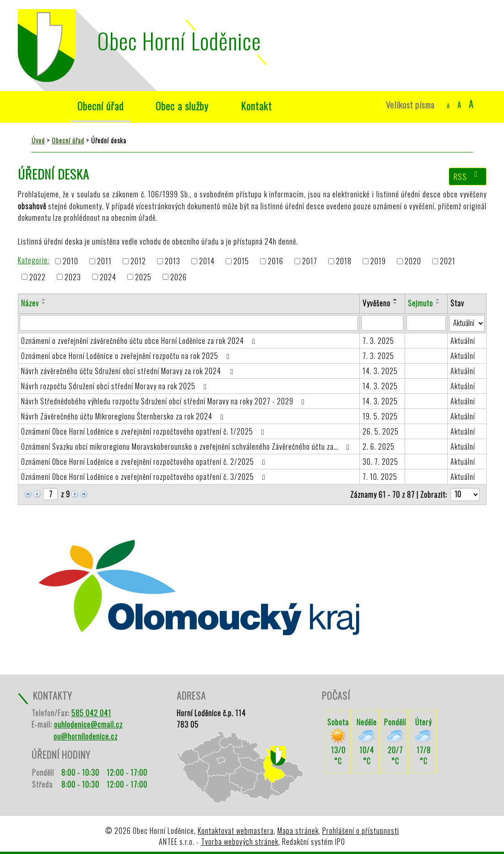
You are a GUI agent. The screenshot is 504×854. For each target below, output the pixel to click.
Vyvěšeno (377, 303)
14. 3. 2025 (380, 371)
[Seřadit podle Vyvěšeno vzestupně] (396, 299)
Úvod (40, 106)
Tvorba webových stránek (240, 842)
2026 (179, 277)
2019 (378, 261)
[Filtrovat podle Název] (189, 323)
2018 (344, 261)
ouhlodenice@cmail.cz (88, 724)
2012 (138, 261)
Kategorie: (34, 260)
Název (30, 303)
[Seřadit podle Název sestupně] (44, 303)
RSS (467, 176)
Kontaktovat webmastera (236, 831)
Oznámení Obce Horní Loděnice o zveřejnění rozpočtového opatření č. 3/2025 (145, 477)
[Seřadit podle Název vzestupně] (44, 299)
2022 (38, 277)
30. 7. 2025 (380, 462)
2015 (241, 261)
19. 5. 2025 (380, 416)
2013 (173, 261)
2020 (413, 261)
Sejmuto (420, 303)
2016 (276, 261)
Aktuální (463, 341)
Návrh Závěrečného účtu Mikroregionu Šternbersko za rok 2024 (124, 416)
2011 (104, 261)
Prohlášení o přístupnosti (361, 831)
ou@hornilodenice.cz (86, 736)
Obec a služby (182, 106)
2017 (310, 261)
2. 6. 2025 (379, 446)
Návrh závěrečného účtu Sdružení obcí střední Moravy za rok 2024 (128, 371)
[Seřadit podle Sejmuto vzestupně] (438, 299)
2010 (70, 261)
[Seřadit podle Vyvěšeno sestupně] (396, 303)
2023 (73, 277)
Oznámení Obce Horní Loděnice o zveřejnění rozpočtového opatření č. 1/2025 (144, 431)
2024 (108, 277)
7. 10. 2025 (380, 477)
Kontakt (256, 106)
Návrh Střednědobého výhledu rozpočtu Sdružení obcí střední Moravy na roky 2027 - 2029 (165, 401)
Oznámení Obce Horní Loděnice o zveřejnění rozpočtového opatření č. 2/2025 (145, 462)
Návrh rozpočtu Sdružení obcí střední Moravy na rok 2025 (116, 386)
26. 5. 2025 (381, 431)
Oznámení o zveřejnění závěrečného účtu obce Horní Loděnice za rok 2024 (140, 341)
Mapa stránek (298, 831)
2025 (143, 277)
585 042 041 (91, 713)
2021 (448, 261)
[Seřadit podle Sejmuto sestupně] (438, 303)
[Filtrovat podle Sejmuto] (426, 323)
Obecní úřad (100, 106)
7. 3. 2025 (378, 341)
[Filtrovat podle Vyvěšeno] (382, 323)
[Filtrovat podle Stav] (467, 323)
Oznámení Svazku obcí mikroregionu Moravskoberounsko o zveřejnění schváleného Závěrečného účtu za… (187, 446)
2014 (207, 261)
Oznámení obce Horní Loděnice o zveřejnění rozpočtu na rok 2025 (127, 356)
